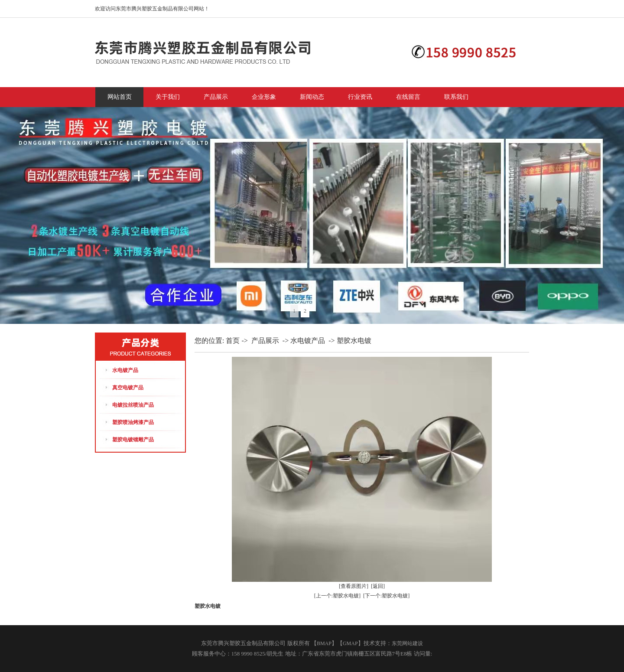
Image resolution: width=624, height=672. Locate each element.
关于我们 (168, 97)
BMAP (324, 643)
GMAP (350, 643)
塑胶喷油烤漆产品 (133, 422)
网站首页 (120, 97)
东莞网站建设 (407, 643)
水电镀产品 (125, 370)
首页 (233, 341)
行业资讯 (360, 97)
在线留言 (408, 97)
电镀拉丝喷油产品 (133, 405)
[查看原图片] (354, 586)
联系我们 (456, 97)
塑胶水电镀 (354, 341)
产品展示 (216, 97)
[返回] (378, 586)
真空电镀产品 (128, 388)
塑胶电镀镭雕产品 (133, 440)
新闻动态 (312, 97)
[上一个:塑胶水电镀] (337, 596)
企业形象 (264, 97)
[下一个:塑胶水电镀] (386, 596)
